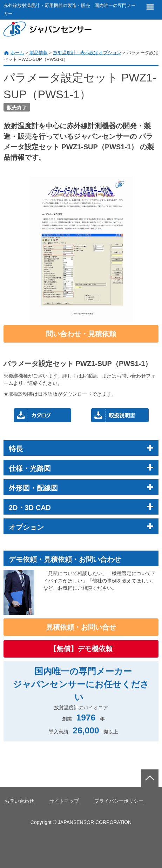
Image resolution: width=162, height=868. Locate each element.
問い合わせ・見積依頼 (81, 334)
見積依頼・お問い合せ (81, 627)
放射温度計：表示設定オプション (87, 53)
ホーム (17, 53)
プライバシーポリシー (119, 801)
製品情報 (39, 53)
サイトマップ (64, 801)
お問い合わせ (19, 801)
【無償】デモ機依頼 (81, 649)
